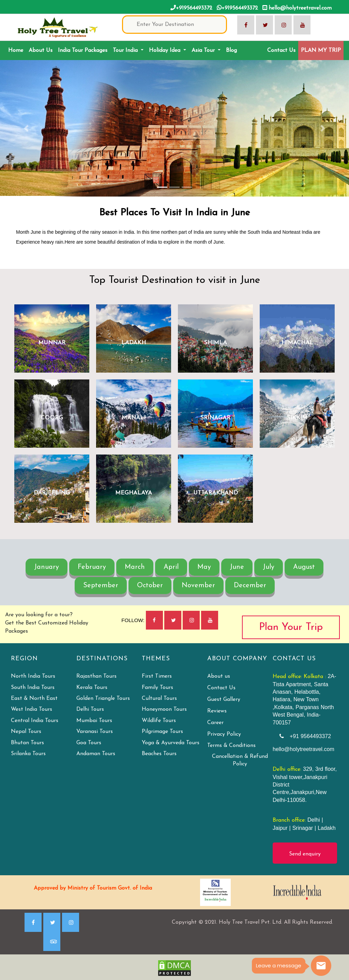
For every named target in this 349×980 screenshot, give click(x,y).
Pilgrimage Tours (162, 732)
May (204, 567)
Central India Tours (35, 721)
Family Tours (157, 688)
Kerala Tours (92, 688)
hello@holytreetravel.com (297, 8)
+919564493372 (191, 8)
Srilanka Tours (28, 754)
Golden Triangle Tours (103, 698)
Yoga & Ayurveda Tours (171, 743)
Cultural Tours (159, 698)
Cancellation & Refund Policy (240, 760)
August (304, 567)
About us (219, 676)
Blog (231, 51)
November (198, 586)
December (250, 586)
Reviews (217, 711)
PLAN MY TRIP (321, 51)
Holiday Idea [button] (165, 51)
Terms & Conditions (231, 746)
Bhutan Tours (27, 743)
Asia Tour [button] (204, 51)
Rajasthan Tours (96, 676)
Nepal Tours (26, 732)
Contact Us (281, 51)
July (269, 567)
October (150, 586)
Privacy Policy (224, 734)
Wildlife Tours (159, 721)
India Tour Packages (83, 51)
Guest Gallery (224, 700)
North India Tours (33, 676)
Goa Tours (89, 743)
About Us (41, 51)
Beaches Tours (159, 754)
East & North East (34, 698)
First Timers (157, 676)
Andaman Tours (96, 754)
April (171, 567)
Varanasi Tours (95, 732)
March (135, 567)
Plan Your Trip (291, 627)
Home (17, 50)
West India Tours (32, 709)
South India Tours (33, 688)
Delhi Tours (90, 709)
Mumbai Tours (94, 721)
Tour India (126, 51)
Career (215, 723)
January (47, 567)
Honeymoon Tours (164, 709)
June (237, 567)
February (92, 567)
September (101, 586)
